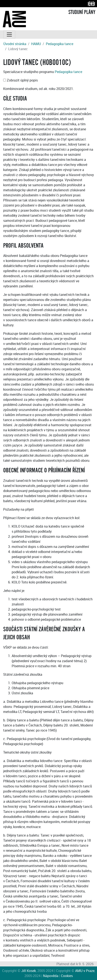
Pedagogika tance (60, 44)
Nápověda (51, 976)
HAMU (36, 44)
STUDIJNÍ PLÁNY (82, 12)
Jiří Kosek (29, 971)
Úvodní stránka (15, 44)
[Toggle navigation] (9, 34)
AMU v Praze (85, 971)
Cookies (67, 976)
